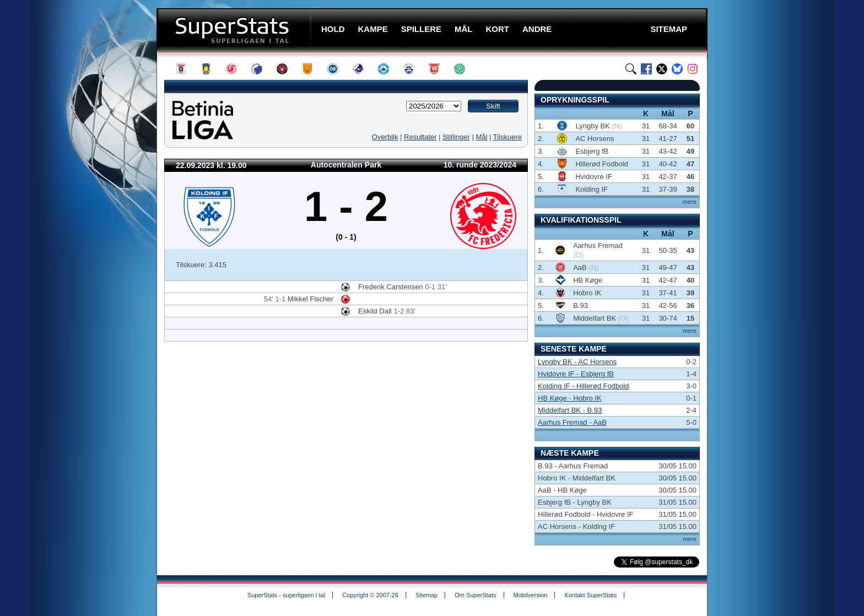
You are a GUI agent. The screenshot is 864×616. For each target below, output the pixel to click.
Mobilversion (531, 595)
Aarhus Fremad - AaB (572, 422)
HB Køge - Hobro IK (570, 398)
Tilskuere (507, 137)
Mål (481, 137)
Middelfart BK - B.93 (570, 410)
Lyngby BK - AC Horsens (577, 362)
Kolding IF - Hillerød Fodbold (583, 386)
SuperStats (235, 29)
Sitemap (426, 595)
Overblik (385, 137)
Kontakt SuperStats (590, 595)
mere (690, 202)
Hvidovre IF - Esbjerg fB (576, 374)
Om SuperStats (475, 595)
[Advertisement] (90, 218)
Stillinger (456, 137)
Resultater (420, 137)
